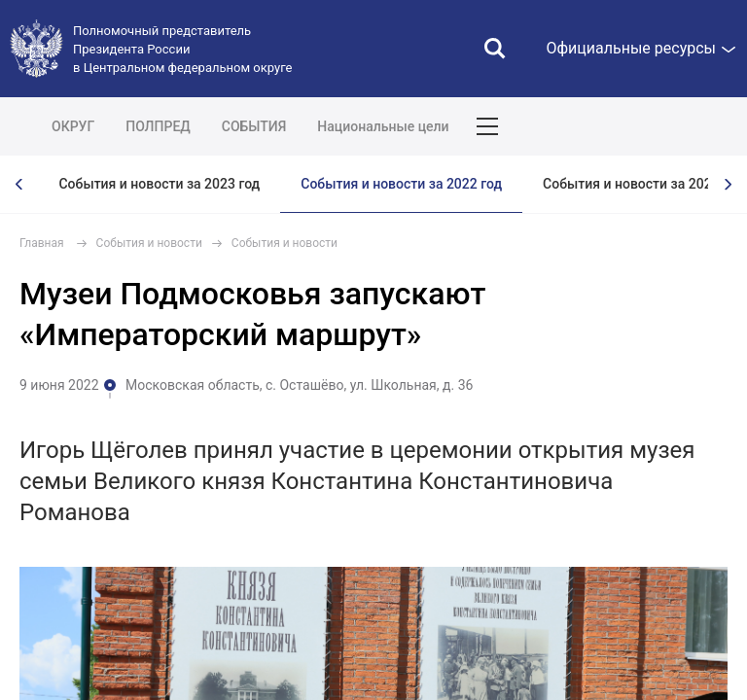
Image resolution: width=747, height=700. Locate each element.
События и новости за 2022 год (401, 184)
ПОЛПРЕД (158, 126)
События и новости (149, 243)
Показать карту (674, 126)
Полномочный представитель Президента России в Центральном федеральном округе (182, 49)
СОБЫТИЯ (254, 126)
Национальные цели (383, 126)
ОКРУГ (73, 126)
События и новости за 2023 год (159, 184)
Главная (42, 243)
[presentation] (19, 184)
